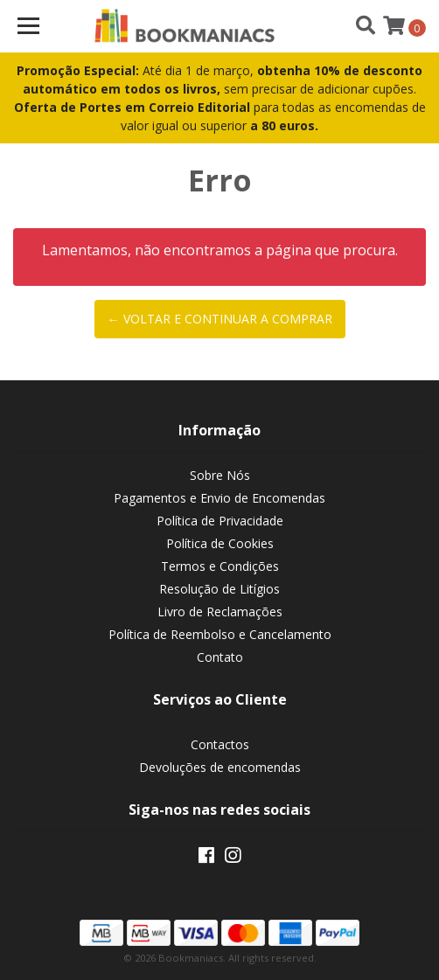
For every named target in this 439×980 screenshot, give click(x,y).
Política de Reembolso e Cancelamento (220, 634)
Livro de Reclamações (220, 612)
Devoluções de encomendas (220, 767)
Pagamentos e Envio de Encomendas (219, 498)
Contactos (220, 744)
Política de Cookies (220, 543)
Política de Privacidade (220, 521)
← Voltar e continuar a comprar (220, 319)
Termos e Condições (220, 566)
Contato (220, 657)
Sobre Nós (220, 475)
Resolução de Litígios (219, 589)
